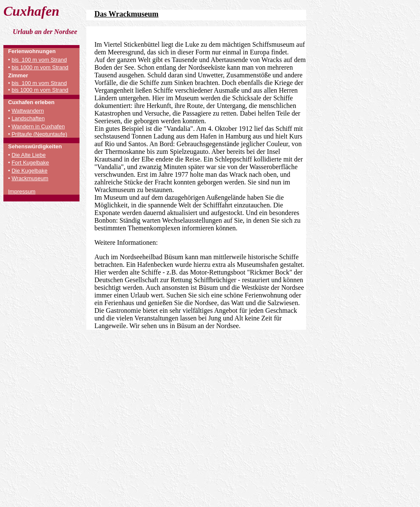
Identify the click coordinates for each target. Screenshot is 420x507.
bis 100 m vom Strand (39, 60)
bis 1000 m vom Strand (40, 67)
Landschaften (28, 118)
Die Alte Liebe (28, 155)
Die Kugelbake (30, 171)
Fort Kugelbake (30, 163)
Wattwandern (28, 111)
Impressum (22, 191)
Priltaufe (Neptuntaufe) (39, 134)
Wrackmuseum (30, 178)
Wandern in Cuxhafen (38, 126)
